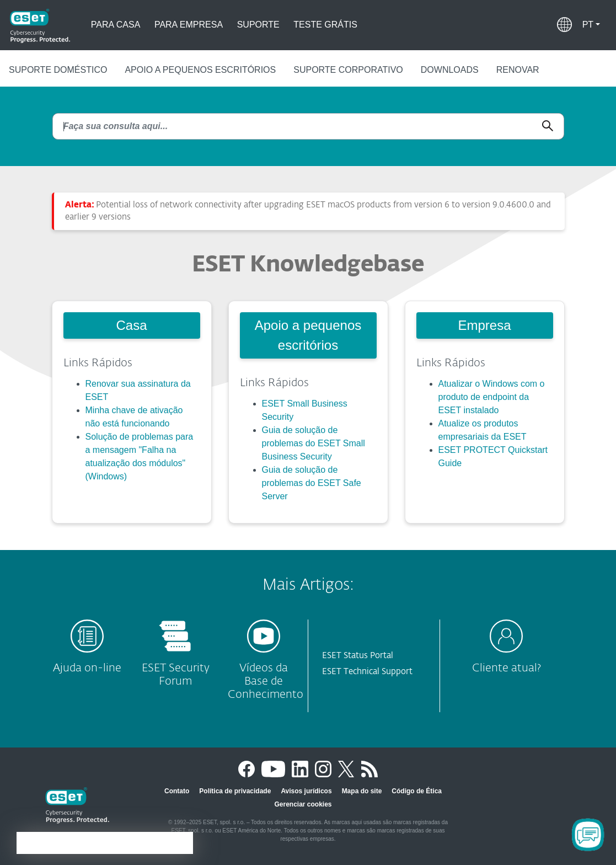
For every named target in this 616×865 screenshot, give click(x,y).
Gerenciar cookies (303, 804)
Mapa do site (362, 791)
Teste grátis (325, 25)
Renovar (518, 70)
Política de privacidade (235, 791)
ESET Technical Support (367, 672)
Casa (131, 325)
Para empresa (189, 25)
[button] (591, 25)
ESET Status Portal (358, 656)
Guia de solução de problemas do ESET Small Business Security (314, 443)
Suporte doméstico (58, 70)
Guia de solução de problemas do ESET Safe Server (312, 483)
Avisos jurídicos (306, 791)
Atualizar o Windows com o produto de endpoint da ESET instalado (492, 397)
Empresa (484, 325)
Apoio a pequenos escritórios (200, 70)
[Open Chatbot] (588, 835)
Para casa (116, 25)
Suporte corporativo (348, 70)
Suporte (258, 25)
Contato (177, 791)
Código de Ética (417, 791)
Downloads (450, 70)
